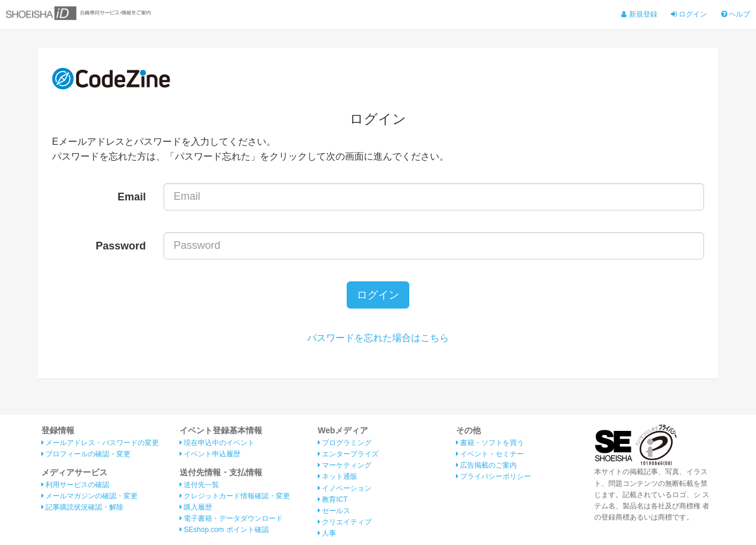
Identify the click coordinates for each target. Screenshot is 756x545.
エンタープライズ (348, 454)
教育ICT (333, 499)
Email (132, 197)
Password (121, 246)
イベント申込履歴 (210, 454)
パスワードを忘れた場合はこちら (378, 338)
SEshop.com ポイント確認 (224, 530)
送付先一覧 (199, 485)
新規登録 (639, 14)
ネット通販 (338, 476)
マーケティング (345, 465)
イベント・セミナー (490, 454)
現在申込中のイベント (217, 443)
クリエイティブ (345, 522)
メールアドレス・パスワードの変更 (100, 443)
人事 (327, 533)
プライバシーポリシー (493, 476)
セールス (334, 511)
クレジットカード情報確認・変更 (235, 496)
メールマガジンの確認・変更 (89, 496)
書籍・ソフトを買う (490, 443)
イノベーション (345, 488)
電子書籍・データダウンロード (231, 518)
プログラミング (345, 443)
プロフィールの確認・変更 (86, 454)
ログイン (689, 14)
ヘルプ (736, 14)
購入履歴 (196, 507)
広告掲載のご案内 (486, 465)
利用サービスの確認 (75, 485)
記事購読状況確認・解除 (82, 507)
